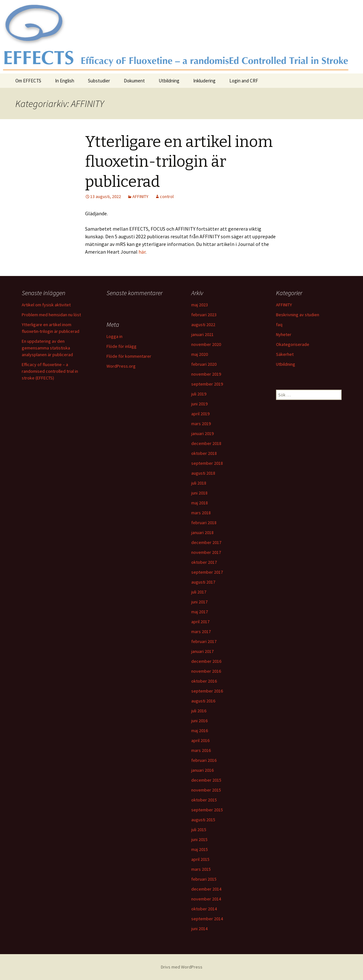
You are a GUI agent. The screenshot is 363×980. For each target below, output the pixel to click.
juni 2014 (199, 929)
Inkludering (204, 81)
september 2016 (207, 691)
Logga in (114, 336)
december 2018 (206, 443)
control (167, 196)
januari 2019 (202, 433)
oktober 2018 (204, 453)
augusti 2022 (203, 325)
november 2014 (206, 899)
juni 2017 (199, 602)
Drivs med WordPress (182, 967)
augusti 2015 (203, 820)
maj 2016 (200, 731)
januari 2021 (202, 334)
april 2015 (200, 859)
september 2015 (207, 810)
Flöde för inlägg (122, 346)
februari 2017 (204, 641)
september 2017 (207, 572)
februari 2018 (204, 523)
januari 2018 (202, 532)
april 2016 (200, 740)
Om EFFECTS (28, 81)
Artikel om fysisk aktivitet (46, 305)
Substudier (99, 81)
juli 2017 (199, 592)
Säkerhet (285, 354)
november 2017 (206, 552)
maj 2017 (200, 612)
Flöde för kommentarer (129, 356)
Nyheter (284, 334)
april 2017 (200, 622)
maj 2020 (200, 354)
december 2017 (206, 542)
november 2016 (206, 671)
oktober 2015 (204, 800)
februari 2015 (204, 879)
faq (279, 325)
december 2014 (206, 889)
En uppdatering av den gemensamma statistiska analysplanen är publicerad (47, 348)
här (142, 252)
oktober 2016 (204, 681)
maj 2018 (200, 503)
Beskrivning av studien (298, 315)
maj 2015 (200, 849)
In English (65, 81)
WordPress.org (121, 366)
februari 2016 (204, 760)
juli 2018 (199, 483)
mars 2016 (201, 750)
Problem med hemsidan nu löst (51, 315)
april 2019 (200, 414)
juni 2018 (199, 493)
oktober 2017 (204, 562)
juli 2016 (199, 711)
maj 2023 (200, 305)
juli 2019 (199, 394)
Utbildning (169, 81)
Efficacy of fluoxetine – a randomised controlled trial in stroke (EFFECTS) (50, 371)
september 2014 (207, 919)
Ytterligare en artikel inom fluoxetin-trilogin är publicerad (179, 162)
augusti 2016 (203, 701)
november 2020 (206, 344)
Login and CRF (244, 81)
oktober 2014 (204, 909)
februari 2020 (204, 364)
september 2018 (207, 463)
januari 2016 (202, 770)
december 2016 (206, 661)
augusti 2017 (203, 582)
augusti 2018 (203, 473)
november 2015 (206, 790)
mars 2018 (201, 513)
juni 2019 (199, 404)
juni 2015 (199, 839)
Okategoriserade (293, 344)
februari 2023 (204, 315)
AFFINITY (140, 196)
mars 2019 (201, 424)
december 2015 (206, 780)
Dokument (134, 81)
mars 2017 (201, 632)
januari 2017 (202, 651)
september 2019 (207, 384)
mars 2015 (201, 869)
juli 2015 (199, 830)
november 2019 (206, 374)
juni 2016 (199, 721)
